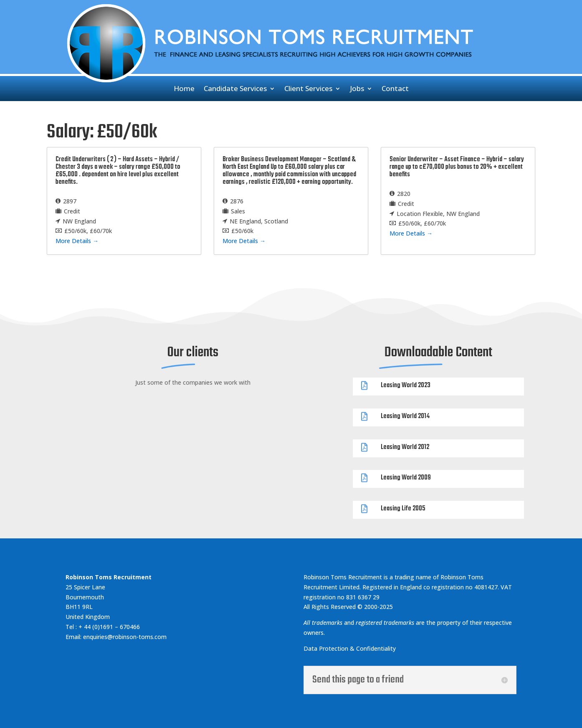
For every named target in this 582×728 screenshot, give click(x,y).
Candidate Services (235, 89)
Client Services (308, 89)
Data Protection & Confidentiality (350, 648)
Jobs (357, 89)
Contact (395, 89)
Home (184, 89)
